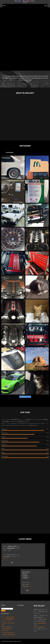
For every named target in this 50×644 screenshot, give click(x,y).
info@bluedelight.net (42, 623)
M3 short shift (5, 631)
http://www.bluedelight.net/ (39, 627)
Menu (4, 6)
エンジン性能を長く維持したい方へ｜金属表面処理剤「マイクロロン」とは (9, 619)
